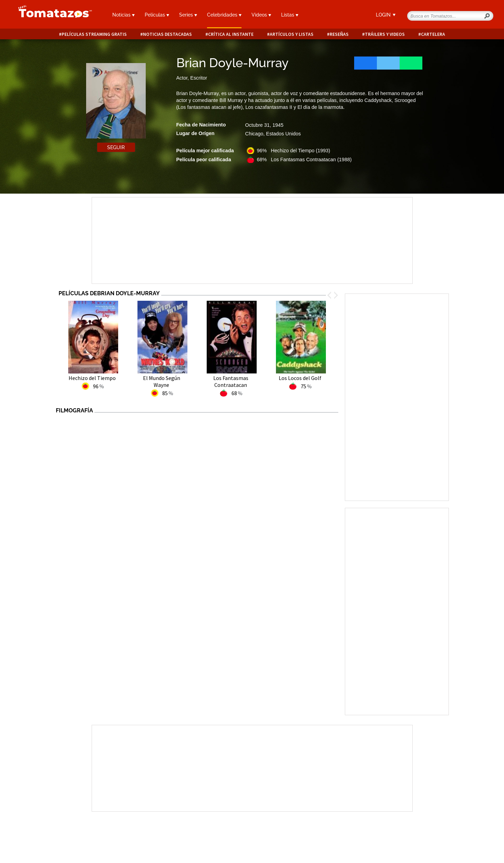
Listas (290, 15)
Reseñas (339, 34)
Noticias (124, 15)
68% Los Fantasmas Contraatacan (304, 160)
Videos (261, 15)
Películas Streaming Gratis (94, 34)
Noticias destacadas (167, 34)
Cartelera (433, 34)
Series (188, 15)
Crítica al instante (231, 34)
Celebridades (224, 15)
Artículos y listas (292, 34)
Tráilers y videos (385, 34)
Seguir (116, 147)
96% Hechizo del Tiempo (294, 151)
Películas (157, 15)
